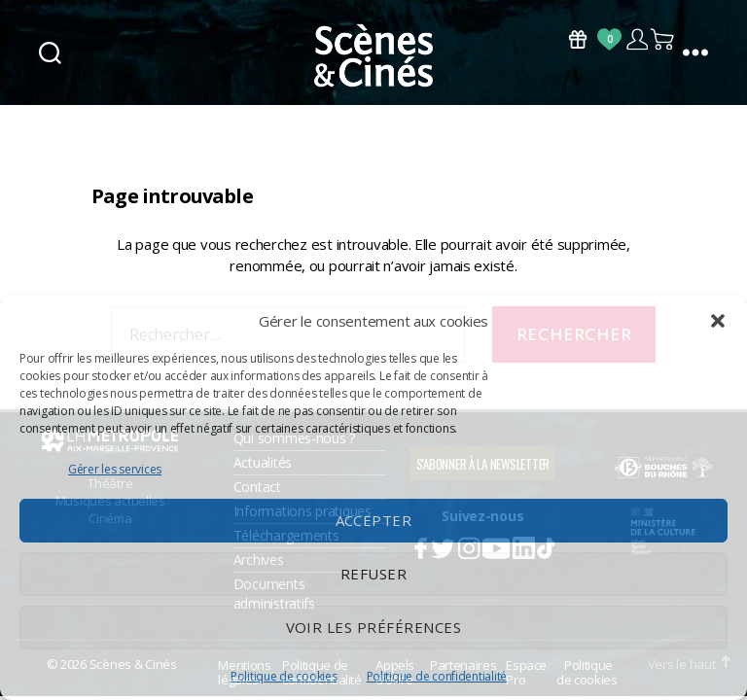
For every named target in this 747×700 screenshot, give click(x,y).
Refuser (374, 574)
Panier (663, 39)
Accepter (374, 520)
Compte (637, 39)
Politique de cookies (284, 676)
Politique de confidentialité (437, 676)
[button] (718, 321)
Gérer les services (115, 469)
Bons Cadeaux (578, 39)
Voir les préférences (374, 627)
